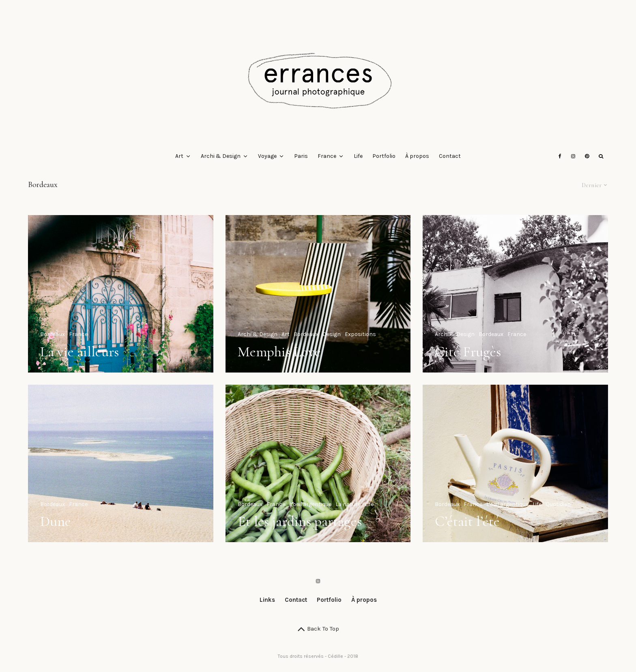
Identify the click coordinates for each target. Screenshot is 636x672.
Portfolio (384, 156)
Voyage (267, 156)
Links (267, 600)
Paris (301, 156)
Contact (450, 156)
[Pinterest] (587, 156)
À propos (417, 156)
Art (179, 156)
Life (358, 156)
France (327, 156)
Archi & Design (221, 156)
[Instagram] (573, 156)
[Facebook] (560, 156)
